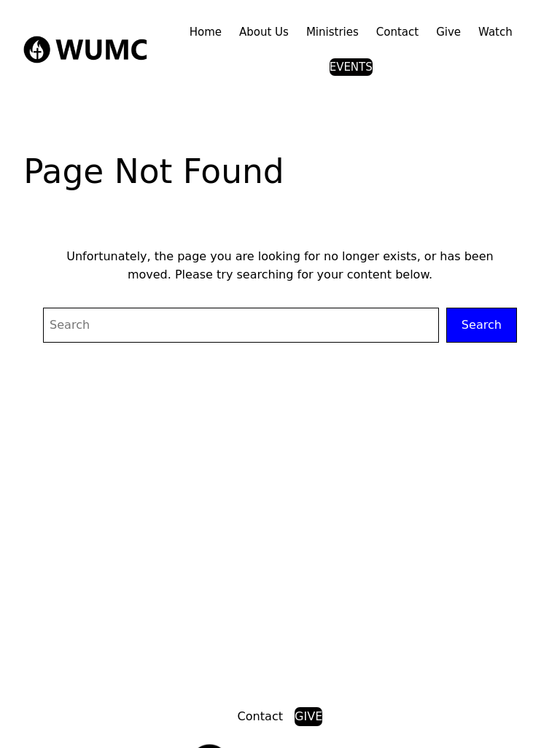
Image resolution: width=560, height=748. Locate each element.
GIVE (308, 716)
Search (482, 325)
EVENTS (351, 67)
